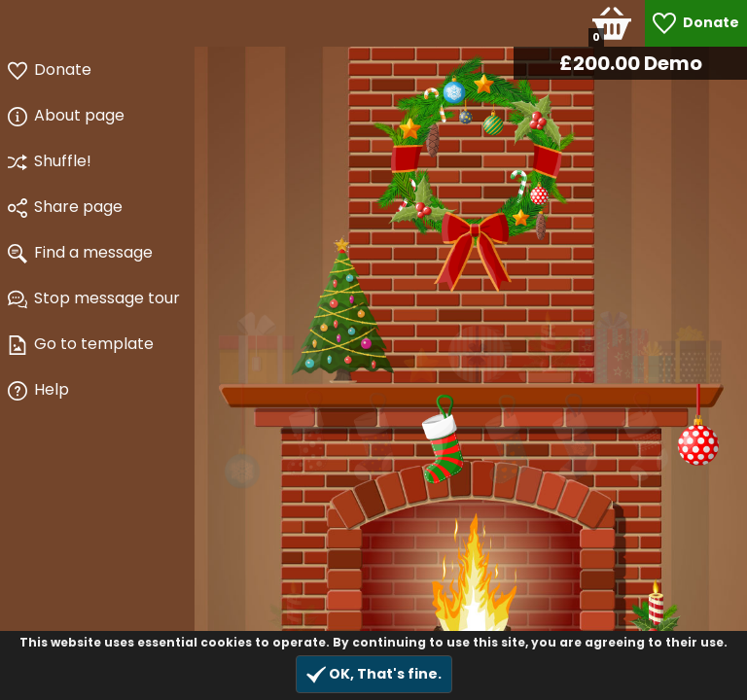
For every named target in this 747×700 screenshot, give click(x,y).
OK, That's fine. (374, 674)
